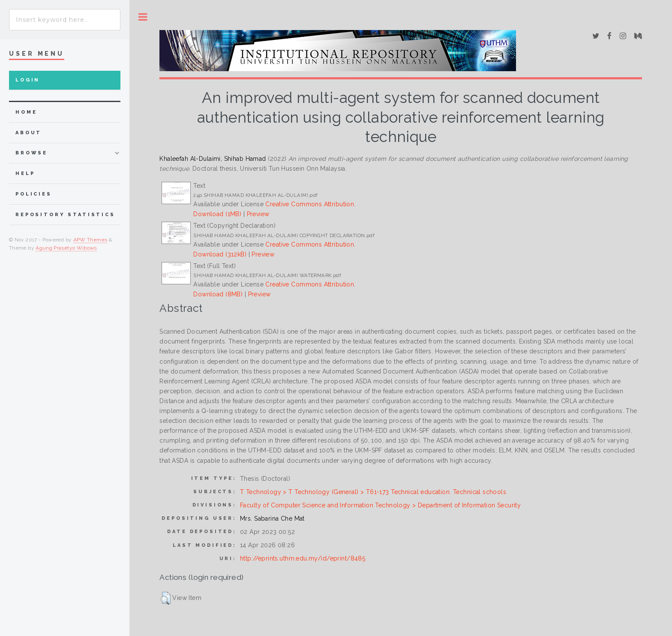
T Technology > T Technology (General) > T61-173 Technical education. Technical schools (373, 492)
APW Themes (90, 240)
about (28, 133)
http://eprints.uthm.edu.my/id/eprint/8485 (303, 558)
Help (25, 173)
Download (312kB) (220, 254)
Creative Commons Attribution (310, 204)
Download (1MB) (217, 214)
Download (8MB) (218, 294)
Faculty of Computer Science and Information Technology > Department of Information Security (380, 505)
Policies (34, 194)
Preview (258, 214)
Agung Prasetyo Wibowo (66, 248)
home (26, 112)
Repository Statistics (65, 215)
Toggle (143, 17)
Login (28, 80)
